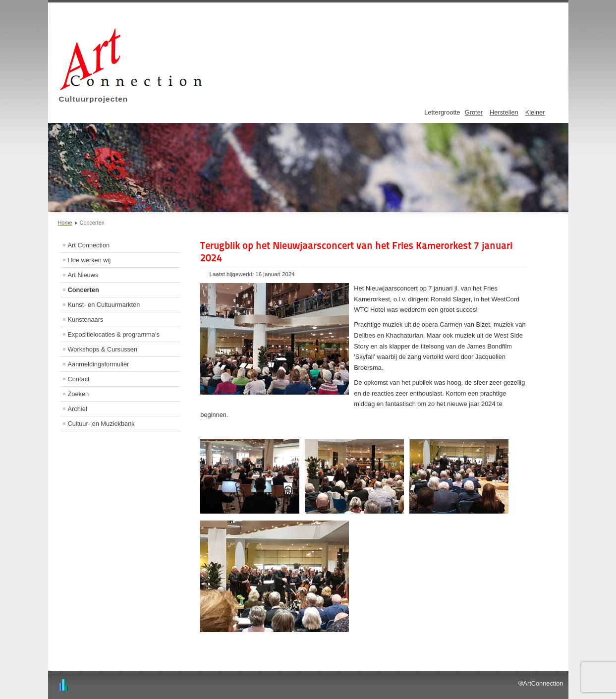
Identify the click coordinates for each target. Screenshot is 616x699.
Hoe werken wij (89, 260)
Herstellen (504, 112)
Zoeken (79, 394)
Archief (78, 409)
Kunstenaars (86, 320)
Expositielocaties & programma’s (114, 334)
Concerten (84, 290)
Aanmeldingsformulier (99, 364)
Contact (79, 379)
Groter (474, 112)
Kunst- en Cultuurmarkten (104, 305)
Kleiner (535, 112)
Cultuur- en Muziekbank (101, 424)
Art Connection (89, 245)
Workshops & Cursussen (103, 349)
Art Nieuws (83, 275)
